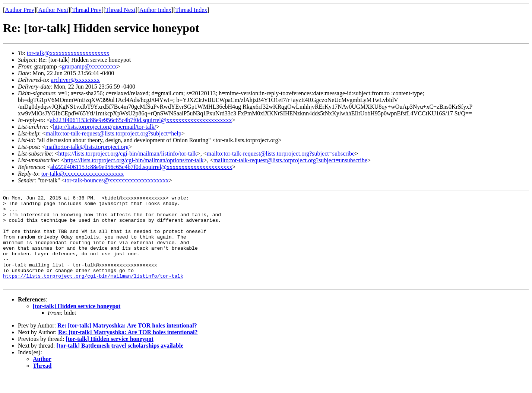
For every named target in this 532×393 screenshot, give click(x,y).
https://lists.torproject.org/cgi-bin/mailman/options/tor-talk (134, 160)
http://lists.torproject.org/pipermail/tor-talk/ (104, 127)
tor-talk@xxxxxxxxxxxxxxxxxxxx (68, 53)
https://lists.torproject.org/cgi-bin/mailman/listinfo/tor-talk (128, 154)
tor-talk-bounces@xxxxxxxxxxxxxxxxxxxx (117, 180)
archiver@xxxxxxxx (75, 80)
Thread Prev (87, 10)
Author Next (53, 10)
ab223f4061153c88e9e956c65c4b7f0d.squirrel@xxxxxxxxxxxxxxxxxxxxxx (141, 120)
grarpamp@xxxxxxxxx (89, 66)
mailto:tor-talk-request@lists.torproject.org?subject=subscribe (281, 154)
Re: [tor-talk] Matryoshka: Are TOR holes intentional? (127, 343)
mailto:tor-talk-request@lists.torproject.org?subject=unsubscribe (290, 160)
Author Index (155, 10)
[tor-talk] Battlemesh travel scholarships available (120, 363)
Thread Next (120, 10)
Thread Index (191, 10)
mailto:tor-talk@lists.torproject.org (87, 147)
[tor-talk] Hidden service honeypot (77, 324)
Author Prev (20, 10)
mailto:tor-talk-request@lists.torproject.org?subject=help (113, 133)
